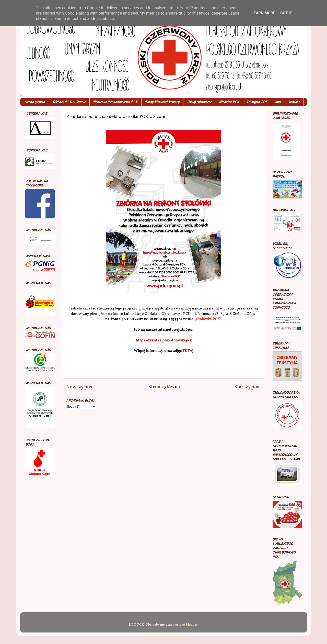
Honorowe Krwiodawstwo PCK (115, 102)
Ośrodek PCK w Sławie (69, 102)
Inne (278, 102)
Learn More (263, 13)
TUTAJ (188, 351)
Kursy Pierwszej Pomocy (162, 102)
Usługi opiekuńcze (199, 102)
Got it (286, 13)
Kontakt (294, 102)
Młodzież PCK (229, 102)
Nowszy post (80, 387)
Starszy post (248, 387)
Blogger (191, 625)
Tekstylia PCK (257, 102)
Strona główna (35, 102)
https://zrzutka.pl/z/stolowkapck (164, 341)
